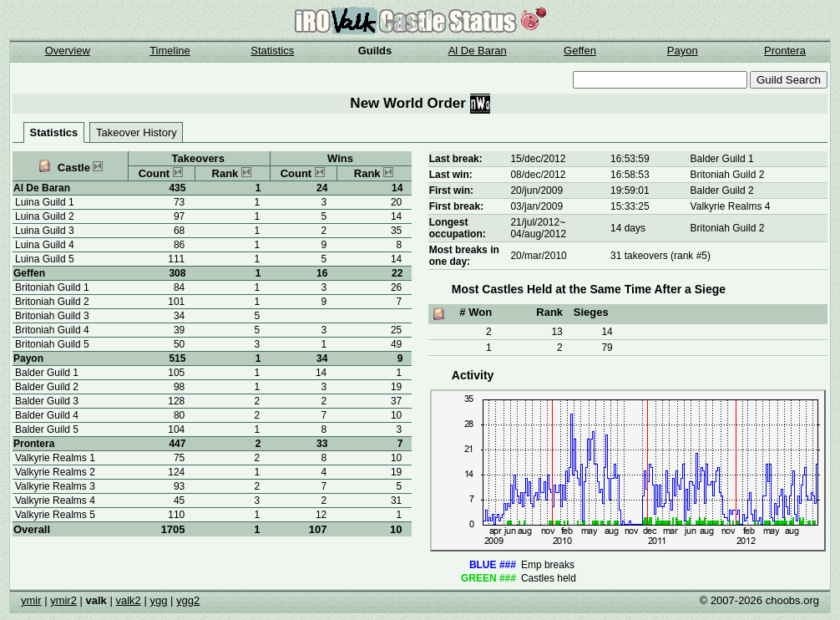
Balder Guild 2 (47, 387)
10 (396, 529)
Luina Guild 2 (45, 216)
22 (397, 273)
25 (396, 330)
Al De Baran (478, 51)
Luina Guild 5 (45, 259)
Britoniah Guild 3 (52, 316)
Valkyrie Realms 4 (55, 501)
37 (396, 401)
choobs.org (792, 600)
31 (396, 501)
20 (396, 202)
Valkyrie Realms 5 (55, 515)
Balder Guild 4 (47, 415)
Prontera (785, 51)
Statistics (272, 51)
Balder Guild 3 (47, 401)
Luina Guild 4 (45, 245)
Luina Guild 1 (45, 202)
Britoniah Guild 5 (52, 344)
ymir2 (63, 600)
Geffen (580, 51)
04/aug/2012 (538, 234)
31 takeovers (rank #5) (660, 256)
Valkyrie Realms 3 (55, 486)
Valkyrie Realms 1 (55, 458)
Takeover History (137, 132)
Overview (68, 51)
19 (396, 387)
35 (396, 231)
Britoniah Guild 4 (52, 330)
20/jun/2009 (536, 191)
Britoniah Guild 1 (52, 287)
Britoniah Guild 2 (52, 302)
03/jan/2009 (536, 206)
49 (396, 344)
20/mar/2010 (538, 256)
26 (396, 287)
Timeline (170, 51)
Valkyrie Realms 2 (55, 472)
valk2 (128, 600)
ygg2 (188, 600)
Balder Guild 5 (47, 429)
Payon (683, 51)
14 (397, 188)
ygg (158, 600)
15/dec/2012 (538, 159)
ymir (31, 600)
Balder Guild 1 (47, 373)
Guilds (375, 51)
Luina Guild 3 (45, 231)
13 (557, 332)
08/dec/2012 (538, 175)
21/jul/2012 (535, 222)
